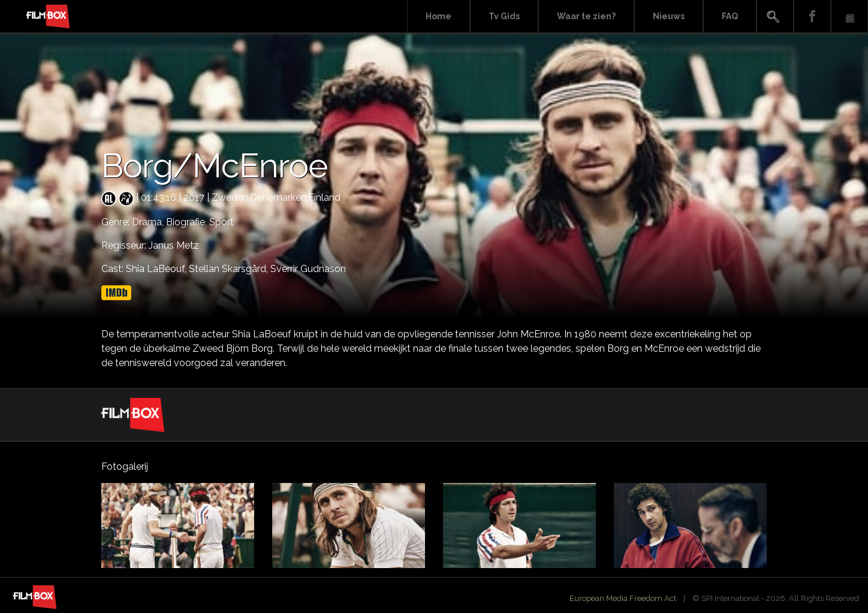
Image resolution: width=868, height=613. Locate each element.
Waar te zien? (586, 16)
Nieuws (669, 16)
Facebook (812, 16)
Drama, (149, 222)
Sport (221, 222)
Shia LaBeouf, (157, 269)
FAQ (730, 16)
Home (438, 16)
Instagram (849, 16)
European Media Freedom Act (623, 598)
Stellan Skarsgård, (230, 269)
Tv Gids (504, 16)
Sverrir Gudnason (308, 269)
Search (775, 16)
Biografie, (188, 222)
